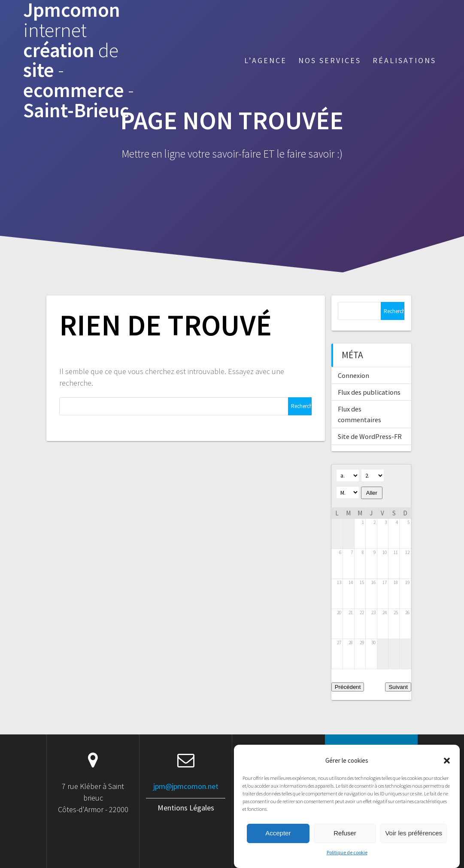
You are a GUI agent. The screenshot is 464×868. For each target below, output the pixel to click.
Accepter (278, 842)
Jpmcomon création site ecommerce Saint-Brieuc (79, 60)
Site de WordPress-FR (370, 436)
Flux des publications (369, 392)
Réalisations (404, 60)
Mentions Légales (186, 808)
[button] (447, 769)
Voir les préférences (414, 842)
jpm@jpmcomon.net (186, 786)
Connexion (353, 375)
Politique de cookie (347, 861)
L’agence (265, 60)
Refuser (345, 842)
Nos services (330, 60)
